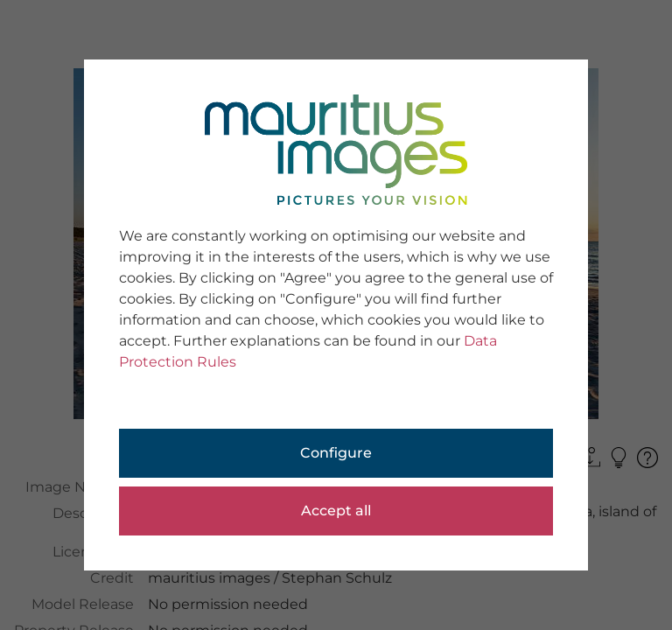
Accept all (336, 511)
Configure (336, 453)
